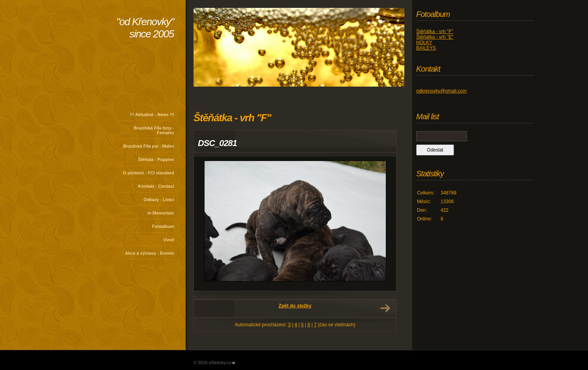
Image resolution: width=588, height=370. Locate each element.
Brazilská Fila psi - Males (149, 146)
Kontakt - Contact (156, 186)
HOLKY (424, 43)
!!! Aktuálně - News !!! (152, 115)
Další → (385, 308)
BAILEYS (426, 48)
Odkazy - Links (159, 200)
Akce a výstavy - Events (150, 253)
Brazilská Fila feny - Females (154, 130)
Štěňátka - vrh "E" (435, 37)
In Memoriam (161, 213)
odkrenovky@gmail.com (441, 91)
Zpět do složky (295, 306)
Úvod (169, 240)
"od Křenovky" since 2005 (145, 28)
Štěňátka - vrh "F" (435, 31)
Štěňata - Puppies (156, 159)
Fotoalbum (163, 226)
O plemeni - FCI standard (149, 173)
